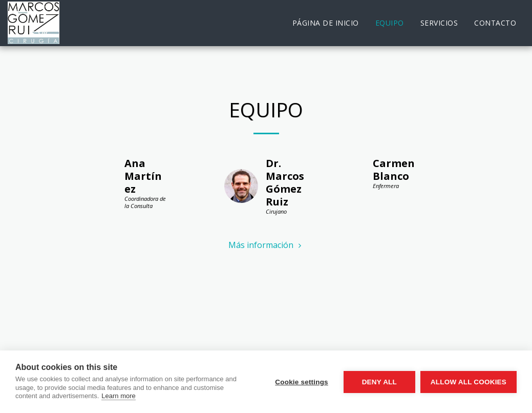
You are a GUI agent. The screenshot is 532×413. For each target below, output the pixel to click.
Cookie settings (302, 382)
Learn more (118, 396)
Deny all (379, 382)
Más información (266, 245)
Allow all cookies (469, 382)
